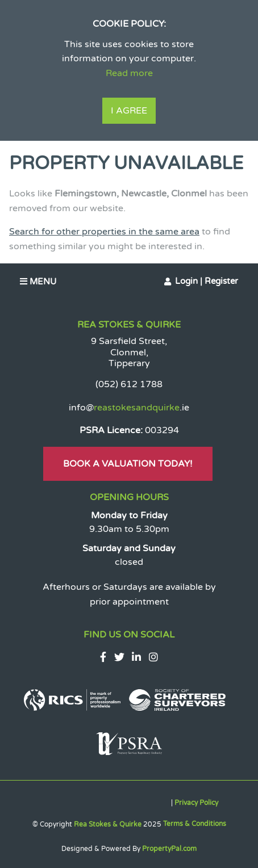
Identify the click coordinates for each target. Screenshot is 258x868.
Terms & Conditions (195, 824)
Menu (38, 282)
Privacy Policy (196, 803)
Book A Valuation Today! (128, 464)
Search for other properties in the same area (104, 232)
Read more (129, 73)
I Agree (129, 111)
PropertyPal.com (169, 849)
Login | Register (207, 281)
